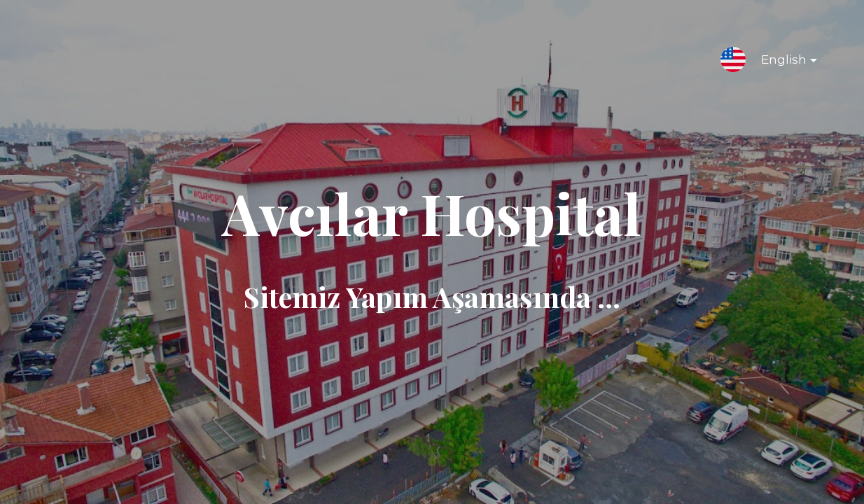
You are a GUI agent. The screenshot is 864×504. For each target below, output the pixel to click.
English (778, 62)
